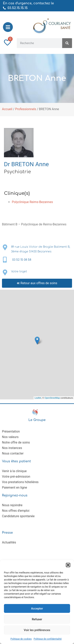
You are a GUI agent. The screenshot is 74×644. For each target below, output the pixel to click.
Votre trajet (19, 272)
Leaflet (38, 398)
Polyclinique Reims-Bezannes (32, 202)
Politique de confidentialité (48, 639)
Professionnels (26, 109)
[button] (68, 565)
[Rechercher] (67, 43)
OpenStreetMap (52, 398)
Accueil (7, 109)
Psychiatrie (17, 172)
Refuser (37, 619)
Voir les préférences (37, 630)
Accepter (37, 609)
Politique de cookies (21, 639)
